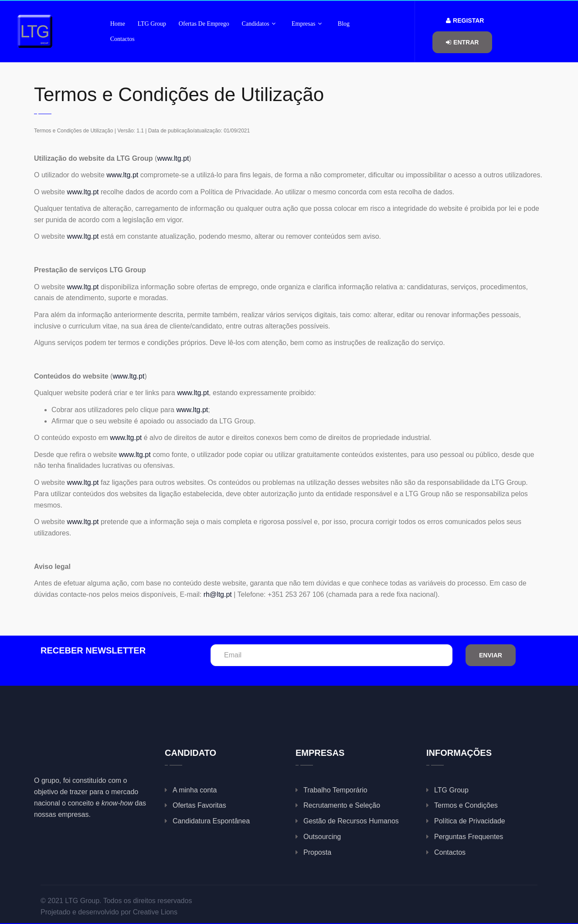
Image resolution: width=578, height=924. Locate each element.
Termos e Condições (466, 805)
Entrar (462, 42)
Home (118, 24)
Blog (344, 24)
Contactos (122, 39)
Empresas (307, 24)
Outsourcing (322, 837)
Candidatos (259, 24)
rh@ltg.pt (218, 594)
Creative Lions (155, 912)
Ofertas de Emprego (204, 24)
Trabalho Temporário (335, 790)
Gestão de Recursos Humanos (351, 821)
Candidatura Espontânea (211, 821)
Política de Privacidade (470, 821)
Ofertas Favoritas (199, 805)
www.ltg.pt (173, 158)
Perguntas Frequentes (469, 837)
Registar (465, 20)
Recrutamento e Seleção (342, 805)
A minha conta (195, 790)
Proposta (317, 852)
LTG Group (152, 24)
